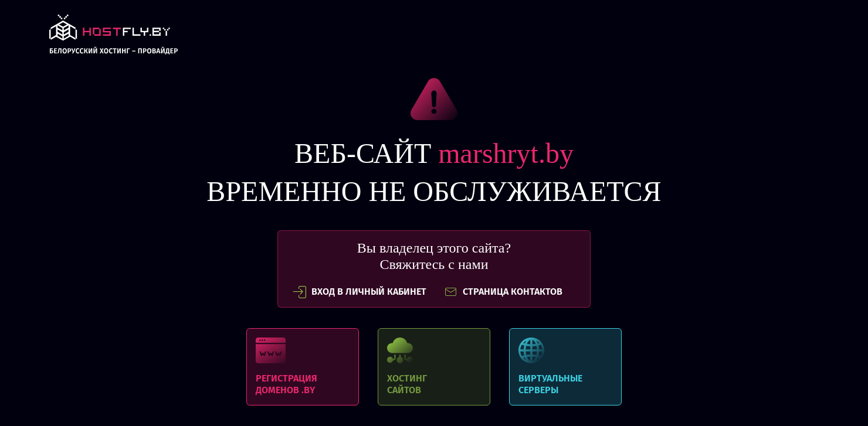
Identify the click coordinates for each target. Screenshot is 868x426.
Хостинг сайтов (434, 367)
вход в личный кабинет (360, 292)
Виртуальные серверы (565, 367)
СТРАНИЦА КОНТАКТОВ (503, 292)
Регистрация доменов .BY (303, 367)
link (113, 38)
